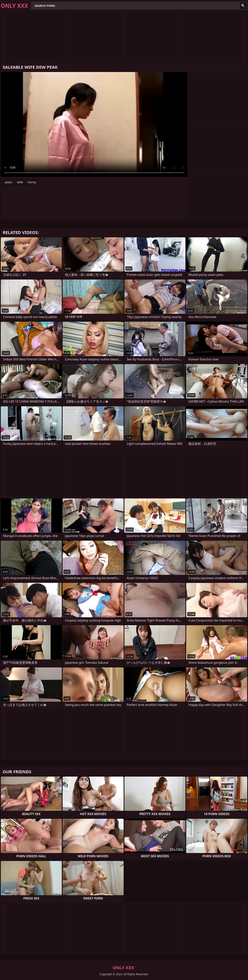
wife (20, 182)
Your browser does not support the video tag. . (94, 124)
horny (32, 182)
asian (9, 182)
